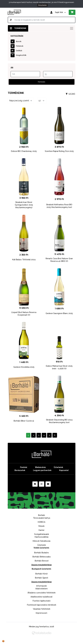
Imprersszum (42, 613)
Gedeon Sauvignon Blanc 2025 (59, 313)
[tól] (25, 74)
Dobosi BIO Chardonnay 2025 (24, 151)
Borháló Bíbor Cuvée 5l (24, 421)
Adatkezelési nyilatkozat (42, 597)
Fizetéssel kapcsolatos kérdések (42, 605)
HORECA (42, 522)
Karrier (42, 530)
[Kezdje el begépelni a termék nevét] (42, 20)
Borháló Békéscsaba (42, 557)
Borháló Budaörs (42, 553)
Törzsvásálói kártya (42, 518)
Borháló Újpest (42, 578)
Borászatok (20, 470)
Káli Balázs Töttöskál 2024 (24, 260)
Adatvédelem (42, 589)
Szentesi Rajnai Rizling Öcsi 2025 (59, 151)
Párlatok (17, 46)
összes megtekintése (42, 565)
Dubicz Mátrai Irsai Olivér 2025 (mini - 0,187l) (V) (59, 367)
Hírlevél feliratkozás (42, 541)
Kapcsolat (64, 470)
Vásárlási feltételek (42, 609)
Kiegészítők (18, 55)
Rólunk (42, 526)
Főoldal (24, 467)
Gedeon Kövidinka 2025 (24, 367)
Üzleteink (58, 467)
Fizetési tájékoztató (42, 601)
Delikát (16, 51)
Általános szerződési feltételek (42, 593)
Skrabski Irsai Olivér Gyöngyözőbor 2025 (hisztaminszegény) (24, 205)
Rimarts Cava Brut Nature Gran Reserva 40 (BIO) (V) (59, 260)
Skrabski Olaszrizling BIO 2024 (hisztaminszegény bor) (59, 421)
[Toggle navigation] (72, 28)
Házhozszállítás (42, 537)
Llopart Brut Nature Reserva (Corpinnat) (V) (24, 314)
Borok (16, 41)
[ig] (58, 74)
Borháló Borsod (42, 561)
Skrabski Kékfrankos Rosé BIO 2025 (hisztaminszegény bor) (59, 206)
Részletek (42, 5)
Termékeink (18, 28)
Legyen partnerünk (42, 470)
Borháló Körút (42, 574)
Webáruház (40, 467)
